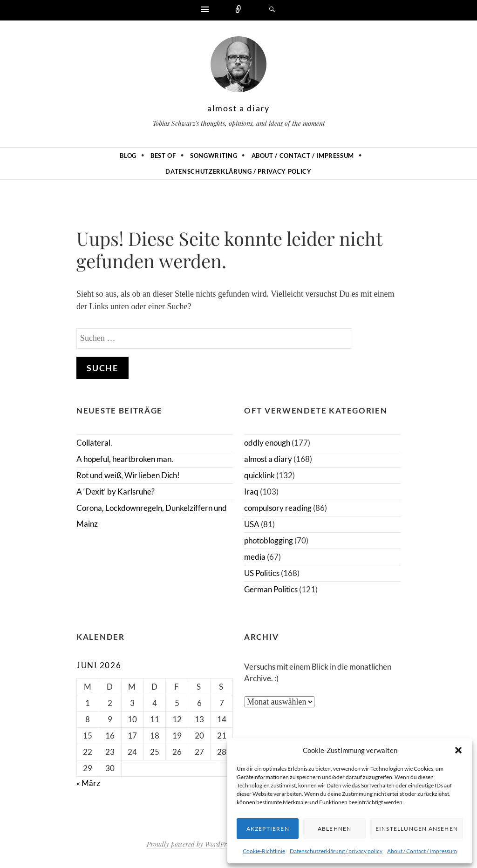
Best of (163, 156)
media (255, 557)
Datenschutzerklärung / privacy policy (336, 851)
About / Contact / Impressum (422, 851)
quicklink (259, 475)
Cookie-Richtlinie (264, 851)
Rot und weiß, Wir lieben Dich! (128, 475)
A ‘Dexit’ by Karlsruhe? (116, 492)
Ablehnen (335, 829)
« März (88, 783)
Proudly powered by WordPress (191, 844)
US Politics (262, 573)
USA (252, 524)
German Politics (271, 589)
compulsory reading (278, 508)
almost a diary (238, 108)
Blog (128, 156)
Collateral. (94, 443)
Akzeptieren (268, 829)
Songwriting (214, 156)
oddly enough (267, 443)
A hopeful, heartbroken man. (125, 459)
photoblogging (269, 540)
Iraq (251, 492)
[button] (458, 750)
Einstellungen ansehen (417, 829)
